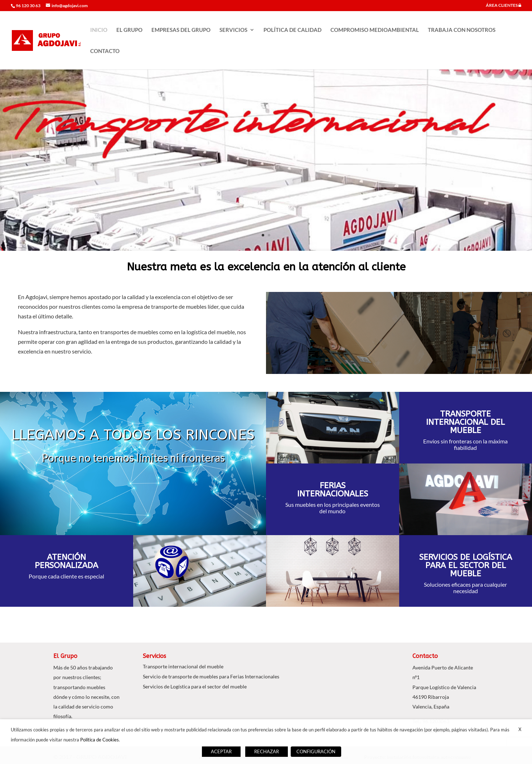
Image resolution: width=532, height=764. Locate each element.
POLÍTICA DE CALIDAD (292, 30)
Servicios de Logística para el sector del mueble (195, 686)
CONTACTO (105, 51)
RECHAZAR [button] (267, 751)
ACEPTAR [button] (221, 751)
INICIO (99, 30)
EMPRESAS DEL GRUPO (181, 30)
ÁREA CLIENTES (504, 6)
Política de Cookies (100, 740)
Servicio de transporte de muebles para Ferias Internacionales (211, 676)
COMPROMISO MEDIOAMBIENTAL (375, 30)
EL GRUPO (129, 30)
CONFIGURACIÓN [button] (316, 751)
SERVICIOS (233, 30)
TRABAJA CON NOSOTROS (462, 30)
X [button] (520, 729)
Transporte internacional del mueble (183, 666)
